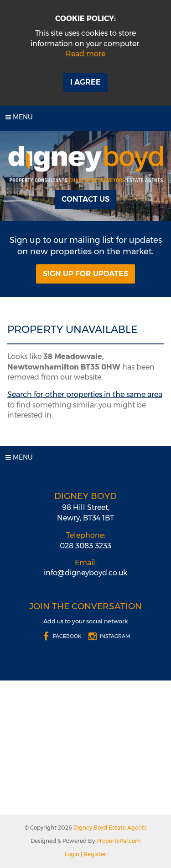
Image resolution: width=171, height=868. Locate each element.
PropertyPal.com (119, 841)
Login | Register (85, 854)
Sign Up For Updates (85, 274)
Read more (85, 54)
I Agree (85, 82)
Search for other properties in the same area (85, 394)
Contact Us (85, 199)
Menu (19, 117)
